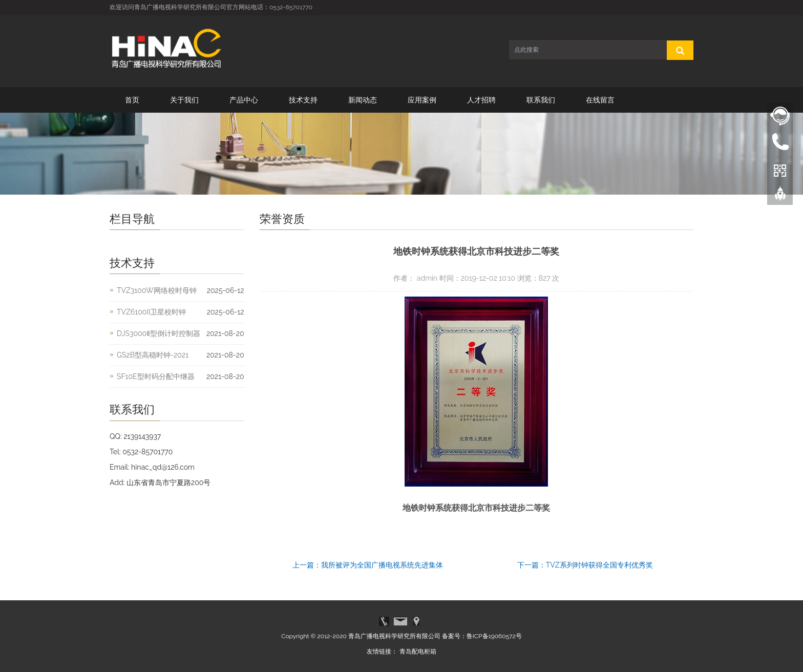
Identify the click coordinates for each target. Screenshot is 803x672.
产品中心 (244, 100)
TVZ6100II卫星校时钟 (151, 312)
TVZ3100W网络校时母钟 (157, 290)
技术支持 (303, 100)
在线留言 (600, 100)
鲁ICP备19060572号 (494, 636)
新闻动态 (363, 100)
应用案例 (422, 100)
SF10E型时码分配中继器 (156, 376)
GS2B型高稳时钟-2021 (153, 355)
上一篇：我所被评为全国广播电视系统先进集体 (368, 565)
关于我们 (184, 100)
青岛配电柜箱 (418, 652)
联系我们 (541, 100)
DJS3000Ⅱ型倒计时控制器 (159, 333)
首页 (132, 100)
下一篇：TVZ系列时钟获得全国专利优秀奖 (585, 565)
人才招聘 (481, 100)
